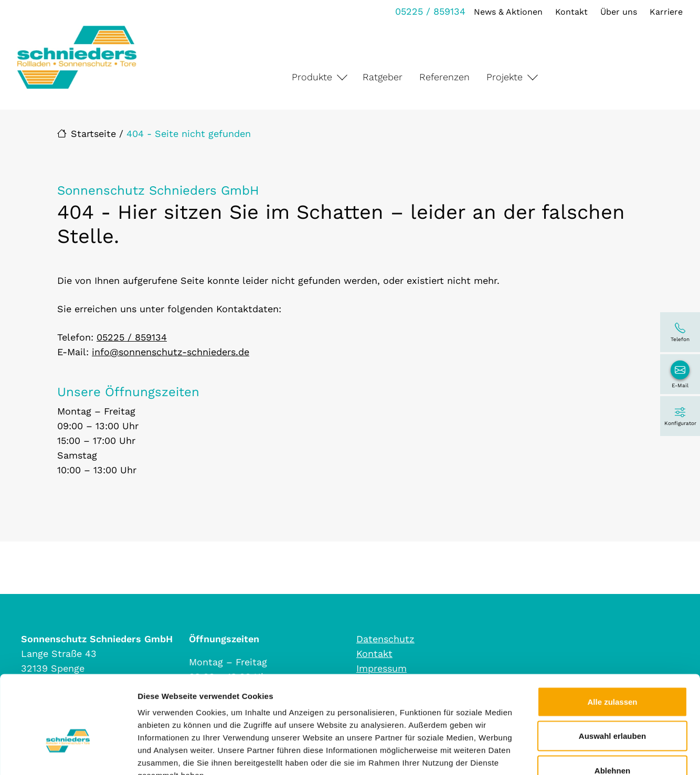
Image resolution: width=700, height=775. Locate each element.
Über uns (617, 12)
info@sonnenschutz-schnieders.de (171, 352)
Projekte (505, 77)
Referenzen (444, 77)
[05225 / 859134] (680, 332)
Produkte (312, 77)
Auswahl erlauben (612, 672)
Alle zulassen (612, 637)
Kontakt (570, 12)
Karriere (665, 12)
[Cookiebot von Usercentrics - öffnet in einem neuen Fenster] (68, 755)
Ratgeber (383, 77)
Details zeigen (558, 754)
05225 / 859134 (429, 11)
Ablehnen (612, 706)
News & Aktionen (507, 12)
